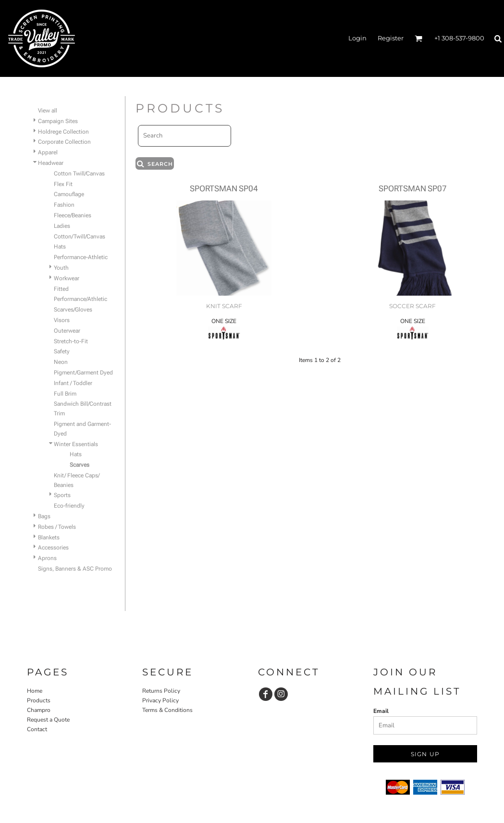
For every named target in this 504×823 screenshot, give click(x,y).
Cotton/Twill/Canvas (80, 237)
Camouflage (69, 194)
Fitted (61, 289)
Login (357, 38)
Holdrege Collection (63, 132)
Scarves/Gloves (73, 310)
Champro (39, 710)
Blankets (49, 537)
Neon (61, 362)
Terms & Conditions (167, 710)
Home (35, 691)
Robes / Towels (57, 527)
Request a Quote (48, 720)
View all (48, 111)
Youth (61, 268)
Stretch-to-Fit (71, 341)
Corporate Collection (64, 142)
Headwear (51, 163)
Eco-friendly (69, 506)
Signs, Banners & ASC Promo (75, 569)
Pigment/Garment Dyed (83, 373)
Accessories (53, 548)
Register (391, 38)
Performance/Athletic (80, 299)
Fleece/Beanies (73, 215)
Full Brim (65, 394)
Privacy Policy (160, 700)
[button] (418, 38)
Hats (60, 247)
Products (39, 700)
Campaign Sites (58, 121)
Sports (62, 495)
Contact (37, 729)
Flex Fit (63, 184)
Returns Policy (161, 691)
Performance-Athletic (81, 257)
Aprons (47, 558)
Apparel (48, 152)
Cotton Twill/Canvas (79, 174)
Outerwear (67, 331)
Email (381, 711)
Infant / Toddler (73, 383)
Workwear (67, 278)
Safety (62, 351)
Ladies (62, 226)
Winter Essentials (76, 444)
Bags (44, 516)
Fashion (64, 205)
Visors (62, 320)
